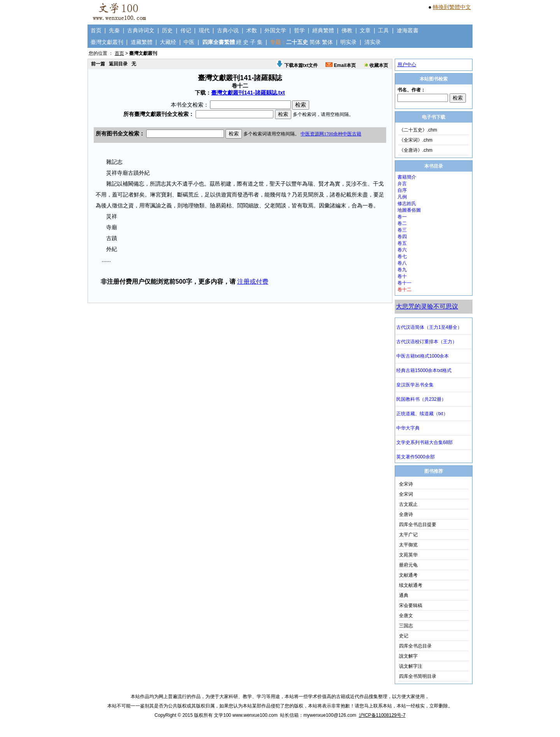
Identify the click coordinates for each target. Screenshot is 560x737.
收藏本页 (376, 65)
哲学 (299, 30)
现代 (204, 30)
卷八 (402, 263)
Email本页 (340, 65)
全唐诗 (406, 514)
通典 (404, 595)
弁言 (402, 184)
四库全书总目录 (415, 646)
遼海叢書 (408, 30)
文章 (365, 30)
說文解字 (408, 656)
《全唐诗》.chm (416, 150)
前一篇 (98, 64)
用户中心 (407, 65)
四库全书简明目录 (418, 676)
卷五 (402, 243)
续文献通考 (411, 585)
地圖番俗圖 (409, 210)
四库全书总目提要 (418, 525)
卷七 (402, 256)
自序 (402, 190)
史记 (404, 636)
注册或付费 (253, 282)
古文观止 (408, 504)
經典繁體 (323, 30)
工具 (383, 30)
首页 (96, 30)
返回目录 (118, 64)
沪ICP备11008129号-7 (382, 715)
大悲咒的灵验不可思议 (427, 306)
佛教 (347, 30)
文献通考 (408, 575)
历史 (167, 30)
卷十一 (404, 283)
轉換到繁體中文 (452, 7)
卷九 (402, 270)
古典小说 (228, 30)
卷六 (402, 250)
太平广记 (408, 535)
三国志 (406, 626)
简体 (315, 42)
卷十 (402, 276)
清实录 (373, 42)
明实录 (348, 42)
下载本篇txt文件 (297, 65)
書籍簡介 (407, 177)
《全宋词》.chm (416, 140)
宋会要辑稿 (411, 605)
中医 (189, 42)
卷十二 (404, 290)
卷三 (402, 230)
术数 (252, 30)
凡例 (402, 197)
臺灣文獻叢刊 (107, 42)
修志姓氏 (407, 204)
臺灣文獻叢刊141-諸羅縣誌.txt (248, 93)
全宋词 (406, 494)
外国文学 (275, 30)
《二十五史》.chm (418, 130)
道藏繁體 (142, 42)
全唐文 (406, 616)
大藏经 (168, 42)
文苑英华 (408, 555)
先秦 (114, 30)
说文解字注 (411, 666)
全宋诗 (406, 484)
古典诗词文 (141, 30)
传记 (186, 30)
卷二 (402, 223)
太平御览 (408, 545)
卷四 (402, 237)
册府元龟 (408, 565)
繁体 (327, 42)
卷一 (402, 217)
